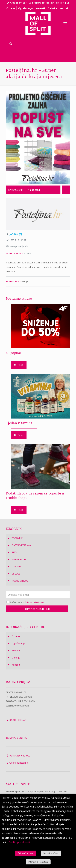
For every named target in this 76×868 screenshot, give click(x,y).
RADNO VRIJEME (20, 581)
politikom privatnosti (33, 602)
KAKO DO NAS (18, 720)
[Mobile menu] (65, 23)
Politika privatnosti (20, 755)
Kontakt (65, 8)
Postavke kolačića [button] (38, 862)
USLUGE (16, 574)
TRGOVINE (17, 538)
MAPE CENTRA (19, 559)
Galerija (52, 8)
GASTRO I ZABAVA (21, 545)
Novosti (40, 8)
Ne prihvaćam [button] (51, 853)
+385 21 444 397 (18, 3)
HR (58, 3)
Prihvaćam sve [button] (26, 853)
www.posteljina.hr (19, 246)
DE (68, 3)
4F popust (14, 353)
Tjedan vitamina (19, 423)
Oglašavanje (25, 8)
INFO (14, 552)
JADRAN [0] (16, 234)
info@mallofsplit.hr (43, 3)
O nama (11, 8)
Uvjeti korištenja (19, 763)
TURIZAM (16, 567)
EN (63, 3)
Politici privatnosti (19, 842)
